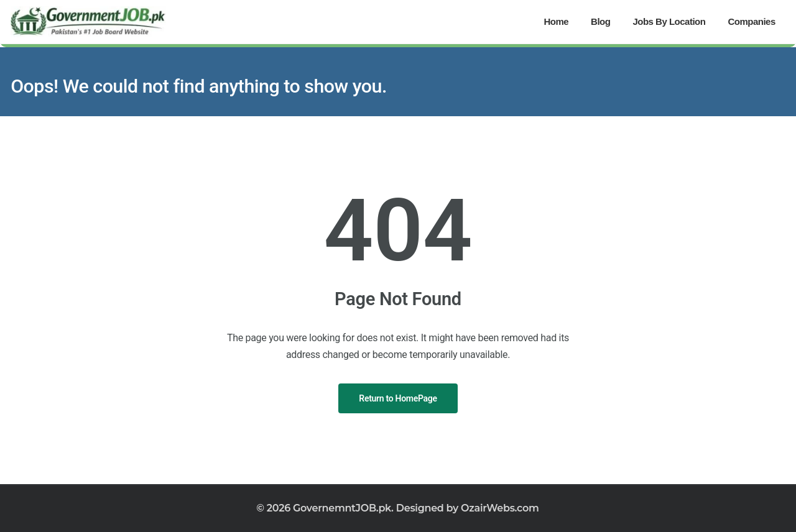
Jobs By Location (669, 21)
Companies (751, 21)
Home (556, 21)
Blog (600, 21)
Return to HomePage (398, 398)
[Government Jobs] (88, 22)
